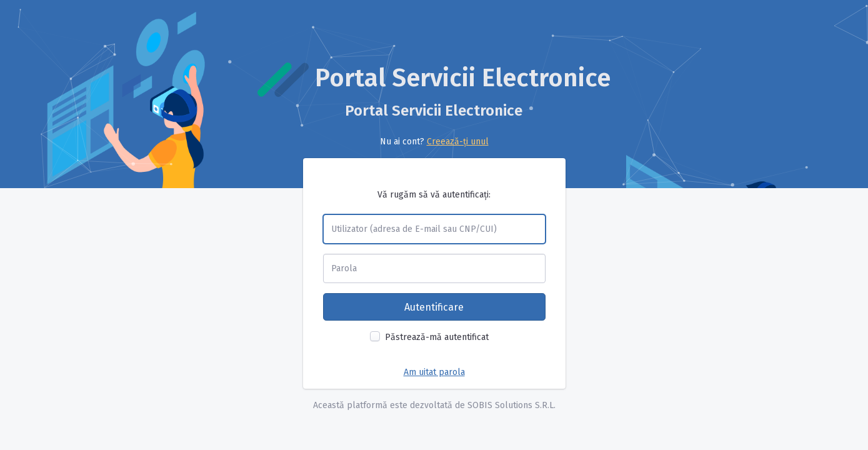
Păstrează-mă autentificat (437, 337)
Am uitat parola (434, 372)
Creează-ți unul (458, 142)
